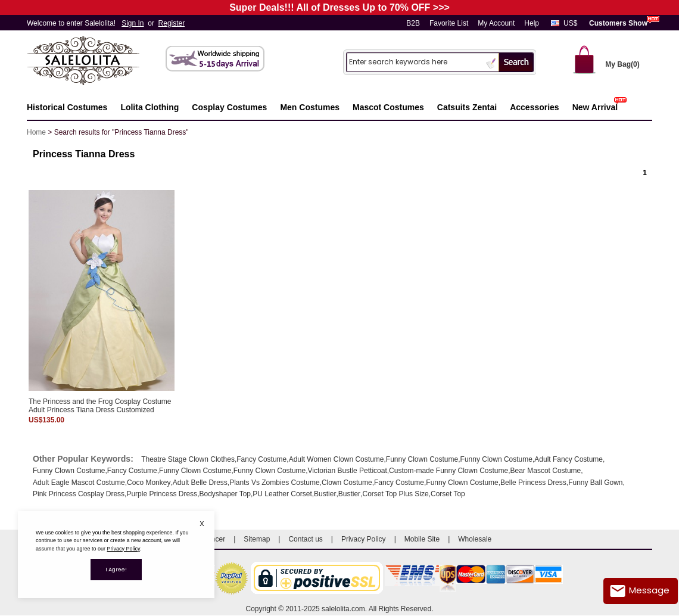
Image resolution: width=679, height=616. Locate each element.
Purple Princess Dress (162, 494)
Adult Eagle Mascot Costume (79, 483)
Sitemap (257, 539)
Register (172, 23)
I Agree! (116, 570)
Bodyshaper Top (225, 494)
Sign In (133, 23)
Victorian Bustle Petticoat (348, 471)
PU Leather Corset (282, 494)
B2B (413, 23)
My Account (496, 23)
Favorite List (449, 23)
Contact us (305, 539)
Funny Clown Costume (422, 459)
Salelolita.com (95, 62)
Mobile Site (422, 539)
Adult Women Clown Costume (337, 459)
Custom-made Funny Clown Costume (448, 471)
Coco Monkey (149, 483)
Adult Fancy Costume (569, 459)
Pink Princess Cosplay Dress (79, 494)
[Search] (415, 62)
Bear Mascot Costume (546, 471)
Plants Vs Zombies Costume (274, 483)
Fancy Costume (261, 459)
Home (36, 132)
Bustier (325, 494)
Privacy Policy (364, 539)
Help (532, 23)
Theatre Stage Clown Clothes (188, 459)
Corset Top (448, 494)
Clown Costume (347, 483)
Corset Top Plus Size (395, 494)
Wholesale (475, 539)
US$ (570, 23)
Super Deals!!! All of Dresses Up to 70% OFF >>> (339, 7)
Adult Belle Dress (200, 483)
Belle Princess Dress (533, 483)
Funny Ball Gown (595, 483)
